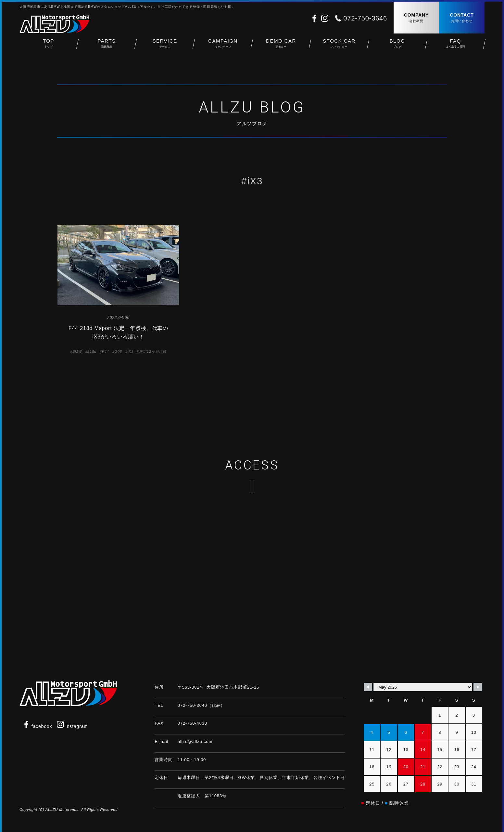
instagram (72, 726)
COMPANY (416, 18)
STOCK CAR (339, 46)
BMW (77, 351)
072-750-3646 (365, 18)
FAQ (455, 46)
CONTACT (462, 18)
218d (92, 351)
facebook (37, 726)
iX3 (131, 351)
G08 (118, 351)
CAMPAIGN (223, 46)
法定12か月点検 (153, 351)
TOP (49, 46)
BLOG (397, 46)
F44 (105, 351)
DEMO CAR (281, 46)
